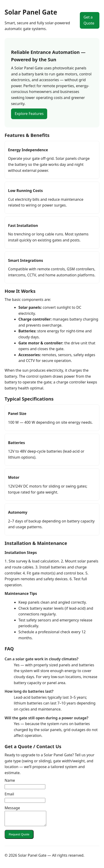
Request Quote (19, 837)
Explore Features (29, 114)
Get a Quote (89, 20)
